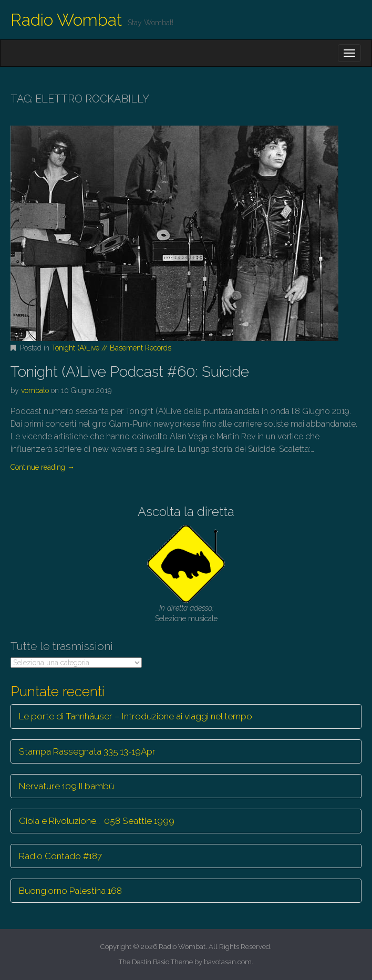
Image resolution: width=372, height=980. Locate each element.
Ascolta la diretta (186, 512)
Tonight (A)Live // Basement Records (111, 348)
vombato (35, 390)
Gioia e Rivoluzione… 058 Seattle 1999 (97, 821)
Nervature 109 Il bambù (66, 786)
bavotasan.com (228, 962)
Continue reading (43, 467)
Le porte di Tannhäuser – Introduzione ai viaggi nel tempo (136, 716)
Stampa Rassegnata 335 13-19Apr (87, 751)
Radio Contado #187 (60, 856)
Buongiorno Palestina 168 (70, 891)
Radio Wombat (66, 20)
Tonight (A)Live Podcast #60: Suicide (130, 372)
